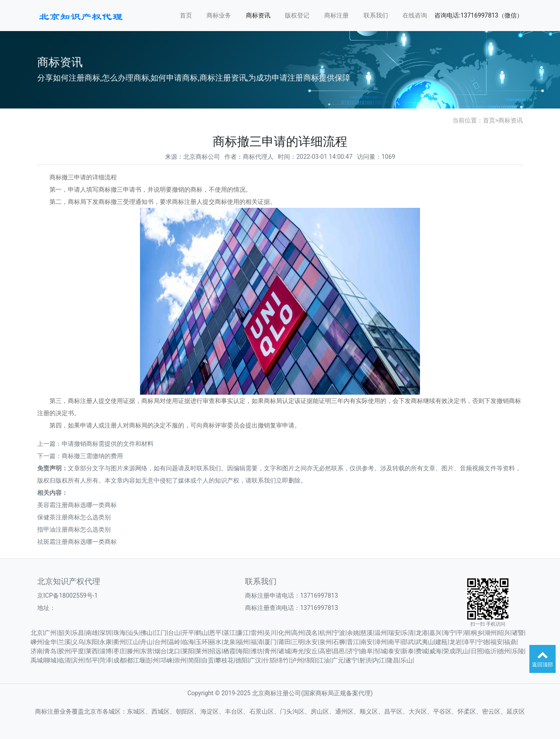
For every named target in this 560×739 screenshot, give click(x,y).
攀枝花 (224, 660)
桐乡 (477, 633)
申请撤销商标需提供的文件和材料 (108, 444)
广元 (338, 660)
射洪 (365, 660)
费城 (422, 651)
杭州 (325, 633)
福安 (497, 642)
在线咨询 (415, 15)
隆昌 (393, 660)
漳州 (381, 642)
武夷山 (425, 642)
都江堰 (136, 660)
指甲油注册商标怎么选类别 (74, 529)
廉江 (243, 633)
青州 (270, 651)
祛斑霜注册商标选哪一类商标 (77, 542)
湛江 (229, 633)
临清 (64, 660)
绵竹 (283, 660)
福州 (243, 642)
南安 (367, 642)
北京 (37, 633)
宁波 (339, 633)
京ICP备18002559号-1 (67, 595)
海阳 (243, 651)
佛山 (147, 633)
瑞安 (394, 633)
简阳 (194, 660)
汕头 (133, 633)
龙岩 (455, 642)
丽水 (215, 642)
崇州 (180, 660)
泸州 (297, 660)
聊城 (50, 660)
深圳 (105, 633)
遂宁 (351, 660)
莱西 (92, 651)
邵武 (408, 642)
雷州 (257, 633)
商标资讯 (258, 15)
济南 (37, 651)
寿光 (298, 651)
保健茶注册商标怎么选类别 (74, 517)
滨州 (78, 660)
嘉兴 (435, 633)
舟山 (147, 642)
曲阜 (367, 651)
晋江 (353, 642)
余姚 (353, 633)
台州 (161, 642)
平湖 (463, 633)
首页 (186, 15)
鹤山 (202, 633)
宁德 (483, 642)
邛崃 (167, 660)
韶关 (64, 633)
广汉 (255, 660)
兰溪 (64, 642)
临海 (188, 642)
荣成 (449, 651)
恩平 (215, 633)
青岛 (50, 651)
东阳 (92, 642)
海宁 (449, 633)
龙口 (174, 651)
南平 (394, 642)
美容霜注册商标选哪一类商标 (77, 505)
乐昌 (78, 633)
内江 (379, 660)
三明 (298, 642)
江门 (161, 633)
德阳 (241, 660)
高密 (325, 651)
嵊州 (37, 642)
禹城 (37, 660)
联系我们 (376, 15)
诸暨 (518, 633)
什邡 (269, 660)
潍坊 (257, 651)
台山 (174, 633)
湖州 (490, 633)
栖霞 (229, 651)
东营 (147, 651)
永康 (105, 642)
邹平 (92, 660)
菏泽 (105, 660)
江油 (324, 660)
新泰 (408, 651)
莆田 (284, 642)
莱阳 (188, 651)
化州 (284, 633)
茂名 (311, 633)
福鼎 (510, 642)
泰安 (394, 651)
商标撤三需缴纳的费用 (92, 456)
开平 (188, 633)
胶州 (64, 651)
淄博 (105, 651)
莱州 (202, 651)
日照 (477, 651)
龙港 (422, 633)
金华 (50, 642)
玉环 (202, 642)
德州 (504, 651)
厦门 (270, 642)
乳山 (463, 651)
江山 (133, 642)
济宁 (353, 651)
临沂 (490, 651)
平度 (78, 651)
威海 (435, 651)
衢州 (119, 642)
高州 (298, 633)
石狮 (339, 642)
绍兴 (504, 633)
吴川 (270, 633)
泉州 (325, 642)
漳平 (469, 642)
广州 (50, 633)
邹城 (381, 651)
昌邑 (339, 651)
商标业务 (219, 15)
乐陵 (518, 651)
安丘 (311, 651)
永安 (311, 642)
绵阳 (310, 660)
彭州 (153, 660)
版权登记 (297, 15)
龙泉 (229, 642)
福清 (257, 642)
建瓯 (441, 642)
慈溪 (367, 633)
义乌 (78, 642)
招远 (215, 651)
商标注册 (336, 15)
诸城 (284, 651)
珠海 (119, 633)
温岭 (174, 642)
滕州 (133, 651)
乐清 (408, 633)
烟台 (161, 651)
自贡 (208, 660)
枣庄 (119, 651)
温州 (381, 633)
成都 (119, 660)
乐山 (406, 660)
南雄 (92, 633)
